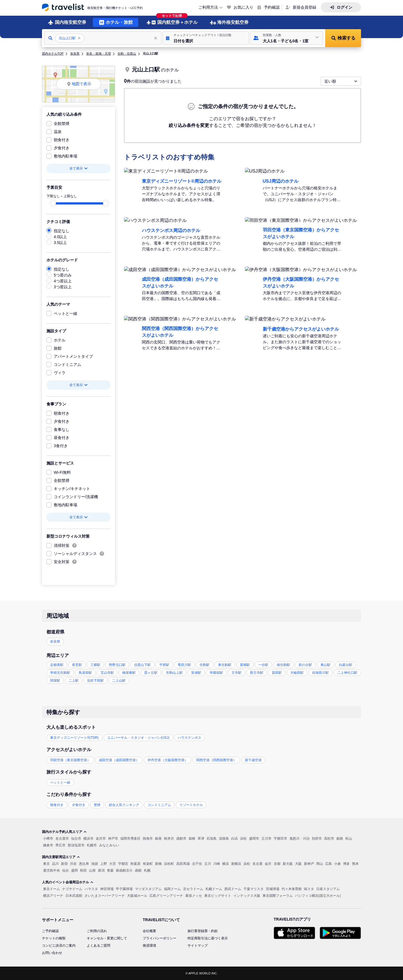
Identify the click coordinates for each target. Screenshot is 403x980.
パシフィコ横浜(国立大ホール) (318, 896)
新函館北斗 (124, 870)
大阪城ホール (137, 896)
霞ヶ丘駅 (151, 673)
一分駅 (263, 665)
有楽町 (148, 864)
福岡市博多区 (130, 839)
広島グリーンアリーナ (166, 896)
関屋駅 (55, 681)
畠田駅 (277, 673)
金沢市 (101, 839)
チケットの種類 (54, 938)
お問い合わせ (52, 953)
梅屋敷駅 (129, 673)
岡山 (320, 864)
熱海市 (148, 839)
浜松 (243, 839)
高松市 (329, 839)
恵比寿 (84, 864)
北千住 (197, 864)
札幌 (147, 870)
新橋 (158, 864)
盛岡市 (254, 839)
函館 (138, 870)
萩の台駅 (305, 665)
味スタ (309, 889)
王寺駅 (236, 673)
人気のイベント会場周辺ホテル (68, 882)
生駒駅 (205, 665)
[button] (206, 38)
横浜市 (88, 839)
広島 (329, 864)
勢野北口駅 (117, 665)
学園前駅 (216, 673)
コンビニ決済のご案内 (59, 946)
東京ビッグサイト (218, 896)
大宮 (113, 864)
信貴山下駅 (142, 665)
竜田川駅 (184, 665)
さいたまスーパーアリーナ (105, 896)
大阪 (298, 864)
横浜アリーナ (53, 896)
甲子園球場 (124, 889)
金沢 (268, 864)
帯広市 (60, 845)
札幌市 (92, 845)
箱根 (192, 839)
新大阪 (288, 864)
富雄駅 (196, 673)
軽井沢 (169, 839)
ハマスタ (91, 889)
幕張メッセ (194, 896)
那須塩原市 (76, 845)
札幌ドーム (214, 889)
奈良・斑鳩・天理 (99, 54)
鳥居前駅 (85, 673)
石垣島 (212, 839)
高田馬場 (183, 864)
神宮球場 (107, 889)
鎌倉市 (48, 845)
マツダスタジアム (148, 889)
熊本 (355, 864)
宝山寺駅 (107, 673)
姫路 (340, 839)
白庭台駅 (346, 665)
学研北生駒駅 (60, 673)
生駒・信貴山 (127, 54)
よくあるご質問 (99, 946)
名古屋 (257, 864)
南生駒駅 (283, 665)
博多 (346, 864)
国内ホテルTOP (53, 54)
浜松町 (169, 864)
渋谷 (73, 864)
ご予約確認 (50, 931)
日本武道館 (74, 896)
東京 (46, 864)
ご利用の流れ (97, 931)
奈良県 (75, 54)
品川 (55, 864)
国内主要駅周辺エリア (61, 857)
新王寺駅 (257, 673)
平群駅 (164, 665)
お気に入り (243, 7)
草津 (201, 839)
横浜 (226, 864)
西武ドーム (233, 889)
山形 (92, 870)
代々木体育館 (292, 889)
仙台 (65, 870)
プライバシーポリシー (160, 938)
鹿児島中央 (51, 870)
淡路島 (224, 839)
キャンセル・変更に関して (107, 938)
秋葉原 (135, 864)
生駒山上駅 (174, 673)
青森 (110, 870)
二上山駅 (119, 681)
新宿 (64, 864)
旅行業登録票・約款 (203, 931)
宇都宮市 (280, 839)
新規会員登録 (304, 7)
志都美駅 (57, 665)
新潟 (101, 870)
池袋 (95, 864)
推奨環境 (149, 946)
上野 (104, 864)
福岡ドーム (172, 889)
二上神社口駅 (347, 673)
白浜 (235, 839)
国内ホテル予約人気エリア (64, 832)
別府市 (317, 839)
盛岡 (74, 870)
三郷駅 (95, 665)
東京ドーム (51, 889)
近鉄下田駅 (95, 681)
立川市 (266, 839)
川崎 (217, 864)
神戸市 (113, 839)
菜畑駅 (245, 665)
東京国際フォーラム (278, 896)
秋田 (83, 870)
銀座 (158, 839)
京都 (277, 864)
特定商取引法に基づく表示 (208, 938)
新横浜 (236, 864)
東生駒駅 (225, 665)
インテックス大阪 (247, 896)
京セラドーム (193, 889)
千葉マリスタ (254, 889)
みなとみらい (109, 845)
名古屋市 (62, 839)
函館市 (181, 839)
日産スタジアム (328, 889)
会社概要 (149, 931)
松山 (349, 839)
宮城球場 (273, 889)
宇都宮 (123, 864)
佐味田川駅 (320, 673)
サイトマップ (198, 946)
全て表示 (79, 168)
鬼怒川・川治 (299, 839)
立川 (208, 864)
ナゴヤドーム (72, 889)
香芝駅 (77, 665)
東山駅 (325, 665)
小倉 (338, 864)
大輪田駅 (297, 673)
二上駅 (74, 681)
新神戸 (309, 864)
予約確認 (272, 7)
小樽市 (48, 839)
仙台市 (76, 839)
